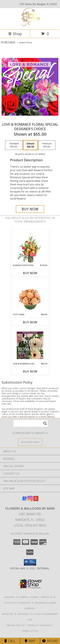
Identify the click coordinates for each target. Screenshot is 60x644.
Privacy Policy (16, 625)
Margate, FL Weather (15, 614)
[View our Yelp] (36, 500)
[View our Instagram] (30, 500)
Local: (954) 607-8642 (30, 525)
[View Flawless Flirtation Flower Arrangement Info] (30, 247)
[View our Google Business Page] (24, 500)
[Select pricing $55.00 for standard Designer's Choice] (14, 145)
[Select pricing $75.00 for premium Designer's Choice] (47, 145)
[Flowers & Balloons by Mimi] (30, 25)
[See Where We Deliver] (30, 442)
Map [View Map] (30, 641)
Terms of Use (30, 631)
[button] (30, 562)
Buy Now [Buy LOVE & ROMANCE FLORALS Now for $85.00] (30, 371)
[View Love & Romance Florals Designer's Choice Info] (30, 345)
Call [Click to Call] (10, 641)
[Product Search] (31, 423)
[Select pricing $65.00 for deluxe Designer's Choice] (30, 145)
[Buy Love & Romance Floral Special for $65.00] (30, 209)
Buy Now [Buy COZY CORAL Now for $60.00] (30, 322)
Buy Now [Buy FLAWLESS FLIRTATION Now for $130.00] (30, 273)
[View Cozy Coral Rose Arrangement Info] (30, 296)
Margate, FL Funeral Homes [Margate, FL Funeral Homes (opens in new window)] (21, 597)
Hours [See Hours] (50, 641)
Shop (15, 34)
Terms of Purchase (40, 625)
